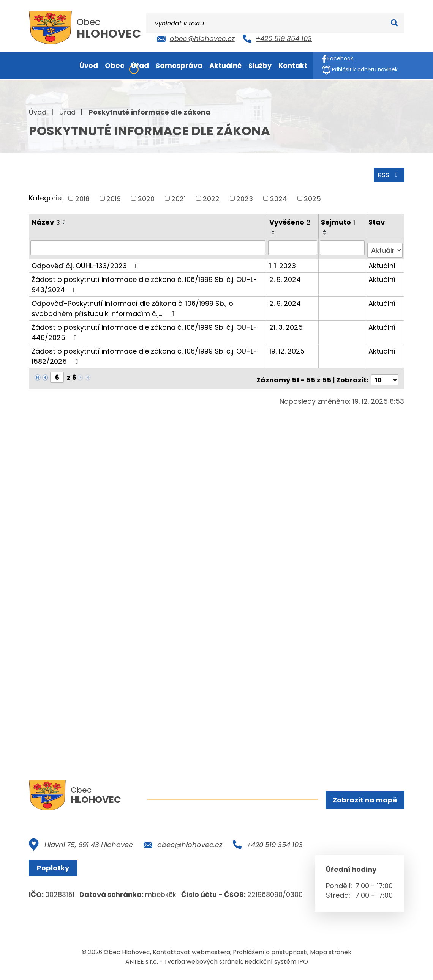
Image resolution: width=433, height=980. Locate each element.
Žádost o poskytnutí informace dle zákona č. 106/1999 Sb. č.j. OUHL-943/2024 (144, 280)
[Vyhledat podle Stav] (385, 246)
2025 (312, 197)
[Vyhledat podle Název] (148, 246)
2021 (179, 197)
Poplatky (55, 871)
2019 (114, 197)
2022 (211, 197)
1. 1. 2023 (283, 262)
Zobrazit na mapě (364, 801)
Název (46, 221)
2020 (146, 197)
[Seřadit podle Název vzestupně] (64, 219)
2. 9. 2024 (286, 275)
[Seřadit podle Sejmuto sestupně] (326, 233)
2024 (279, 197)
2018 (82, 197)
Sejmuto (339, 221)
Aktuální (382, 262)
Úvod (38, 112)
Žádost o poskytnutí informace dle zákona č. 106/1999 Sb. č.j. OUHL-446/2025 (144, 328)
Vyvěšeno (291, 221)
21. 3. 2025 (287, 323)
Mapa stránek (331, 955)
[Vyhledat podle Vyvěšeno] (293, 246)
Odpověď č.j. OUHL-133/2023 (86, 262)
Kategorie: (46, 197)
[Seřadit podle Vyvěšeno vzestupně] (274, 230)
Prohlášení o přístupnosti (270, 955)
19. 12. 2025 (288, 347)
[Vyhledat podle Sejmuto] (343, 246)
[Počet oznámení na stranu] (385, 373)
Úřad (67, 112)
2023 (245, 197)
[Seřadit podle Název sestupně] (64, 222)
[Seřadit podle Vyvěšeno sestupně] (274, 233)
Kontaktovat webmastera (191, 955)
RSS (388, 174)
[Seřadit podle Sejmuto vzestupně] (326, 230)
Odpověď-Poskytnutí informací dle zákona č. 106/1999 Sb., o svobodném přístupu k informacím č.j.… (132, 304)
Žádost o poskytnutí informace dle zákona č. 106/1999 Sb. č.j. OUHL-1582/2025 (144, 352)
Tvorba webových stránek (203, 964)
